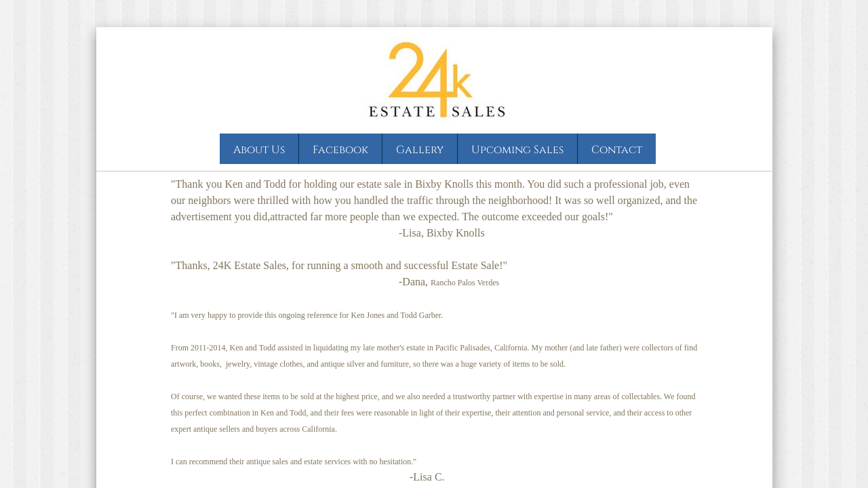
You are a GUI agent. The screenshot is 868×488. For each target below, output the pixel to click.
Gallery (420, 150)
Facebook (340, 150)
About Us (259, 150)
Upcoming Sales (517, 150)
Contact (617, 150)
